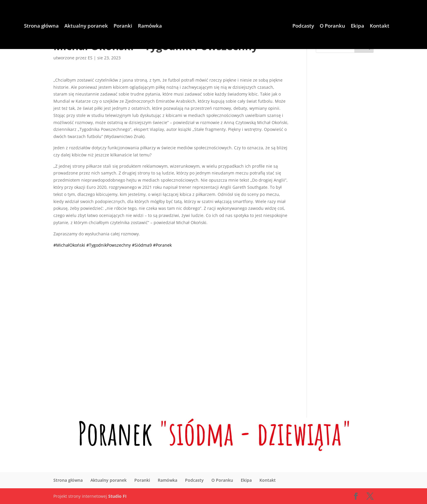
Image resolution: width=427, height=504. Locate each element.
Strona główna (41, 26)
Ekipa (357, 26)
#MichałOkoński (69, 245)
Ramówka (150, 26)
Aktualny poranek (86, 26)
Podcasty (303, 26)
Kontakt (380, 26)
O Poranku (332, 26)
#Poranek (162, 245)
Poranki (123, 26)
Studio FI (117, 496)
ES (90, 58)
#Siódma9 (142, 245)
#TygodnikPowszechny (109, 245)
